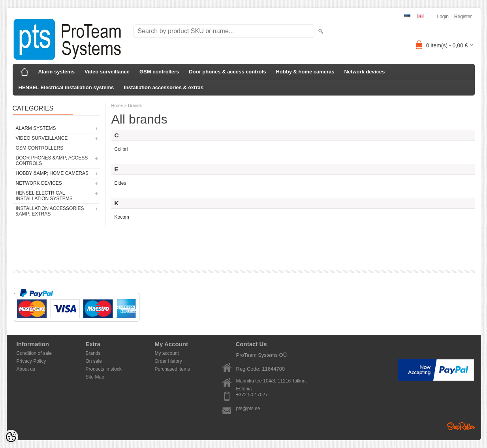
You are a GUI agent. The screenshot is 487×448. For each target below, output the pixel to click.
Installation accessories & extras (164, 87)
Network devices (365, 72)
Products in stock (104, 369)
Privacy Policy (31, 361)
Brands (135, 105)
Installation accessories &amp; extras (50, 211)
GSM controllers (159, 72)
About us (26, 369)
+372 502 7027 (252, 395)
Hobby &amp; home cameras (52, 173)
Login (443, 17)
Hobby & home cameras (305, 72)
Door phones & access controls (227, 72)
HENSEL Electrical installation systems (66, 87)
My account (167, 353)
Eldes (120, 183)
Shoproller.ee (461, 426)
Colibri (121, 149)
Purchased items (172, 369)
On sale (94, 361)
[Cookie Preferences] (11, 437)
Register (463, 17)
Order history (168, 361)
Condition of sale (34, 353)
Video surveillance (107, 72)
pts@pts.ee (248, 409)
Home (117, 105)
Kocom (122, 217)
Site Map (95, 377)
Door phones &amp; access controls (52, 161)
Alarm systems (57, 72)
